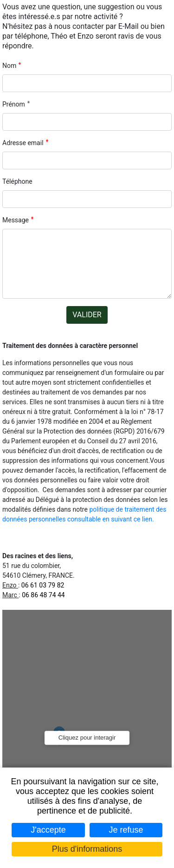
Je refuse (126, 830)
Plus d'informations (87, 849)
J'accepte (48, 830)
